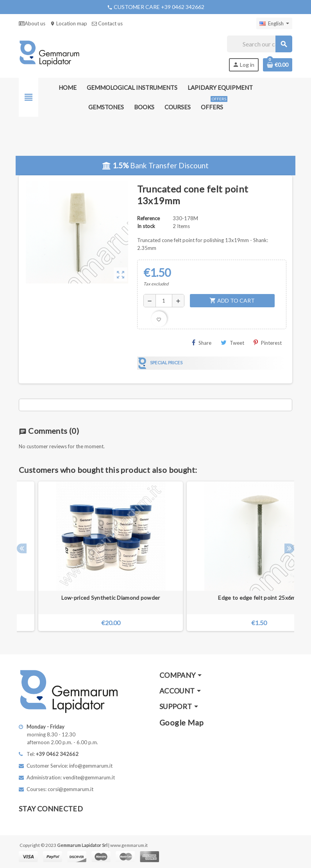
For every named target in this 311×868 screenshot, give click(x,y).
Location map (69, 23)
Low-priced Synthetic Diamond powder (111, 598)
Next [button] (289, 548)
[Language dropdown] (274, 23)
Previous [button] (22, 548)
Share (202, 343)
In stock (146, 226)
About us (32, 23)
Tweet (232, 343)
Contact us (107, 23)
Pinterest (268, 343)
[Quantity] (164, 301)
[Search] (259, 44)
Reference (148, 218)
